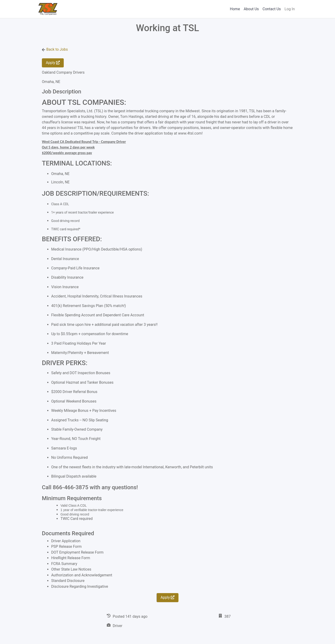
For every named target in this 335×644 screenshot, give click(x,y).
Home (235, 9)
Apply (53, 63)
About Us (251, 9)
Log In (290, 9)
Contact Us (272, 9)
